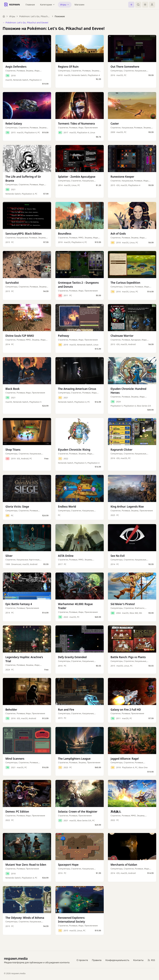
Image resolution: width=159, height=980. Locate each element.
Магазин (79, 4)
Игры (12, 16)
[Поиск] (138, 5)
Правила (97, 960)
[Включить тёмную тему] (145, 5)
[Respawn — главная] (12, 5)
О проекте (82, 960)
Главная (30, 4)
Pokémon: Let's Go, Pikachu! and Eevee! (35, 16)
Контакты (138, 960)
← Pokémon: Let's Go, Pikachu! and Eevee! (25, 22)
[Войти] (152, 5)
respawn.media (16, 958)
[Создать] (131, 5)
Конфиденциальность (117, 960)
